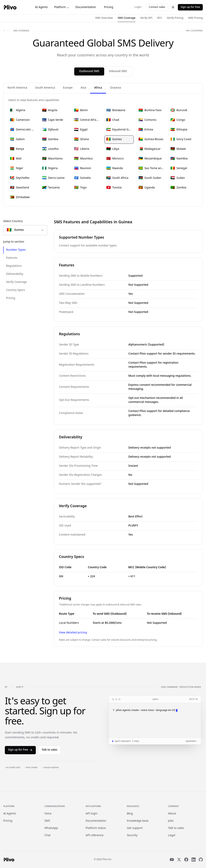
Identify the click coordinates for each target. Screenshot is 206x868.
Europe (68, 88)
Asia (83, 88)
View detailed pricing (73, 633)
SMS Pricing (195, 18)
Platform (62, 7)
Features (12, 258)
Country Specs (15, 290)
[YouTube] (172, 860)
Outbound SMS (89, 71)
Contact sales (157, 7)
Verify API (146, 18)
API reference (95, 835)
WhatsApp (51, 828)
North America (17, 88)
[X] (179, 860)
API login (92, 814)
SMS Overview (104, 18)
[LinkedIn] (194, 860)
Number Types (16, 250)
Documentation (86, 7)
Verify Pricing (175, 18)
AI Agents (41, 7)
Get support (135, 828)
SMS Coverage (127, 18)
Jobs (171, 821)
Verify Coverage (16, 282)
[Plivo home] (10, 7)
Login (138, 7)
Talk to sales (49, 750)
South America (45, 88)
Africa (98, 88)
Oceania (115, 88)
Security (132, 835)
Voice (48, 814)
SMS (47, 821)
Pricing (109, 7)
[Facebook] (186, 860)
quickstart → (192, 741)
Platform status (96, 828)
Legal (171, 835)
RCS (160, 18)
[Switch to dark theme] (173, 7)
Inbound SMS (118, 71)
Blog (130, 814)
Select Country (13, 221)
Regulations (14, 266)
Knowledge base (138, 821)
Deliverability (15, 274)
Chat (47, 835)
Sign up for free (190, 7)
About (172, 814)
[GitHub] (201, 860)
